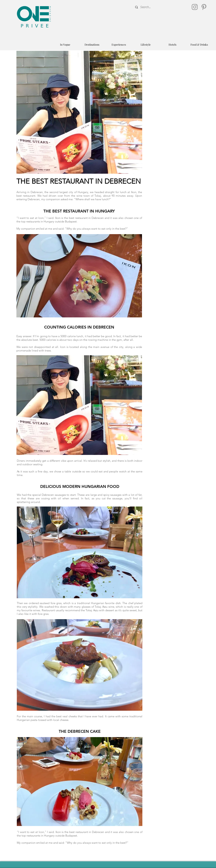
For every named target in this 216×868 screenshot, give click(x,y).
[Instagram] (195, 7)
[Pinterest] (204, 7)
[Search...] (161, 7)
